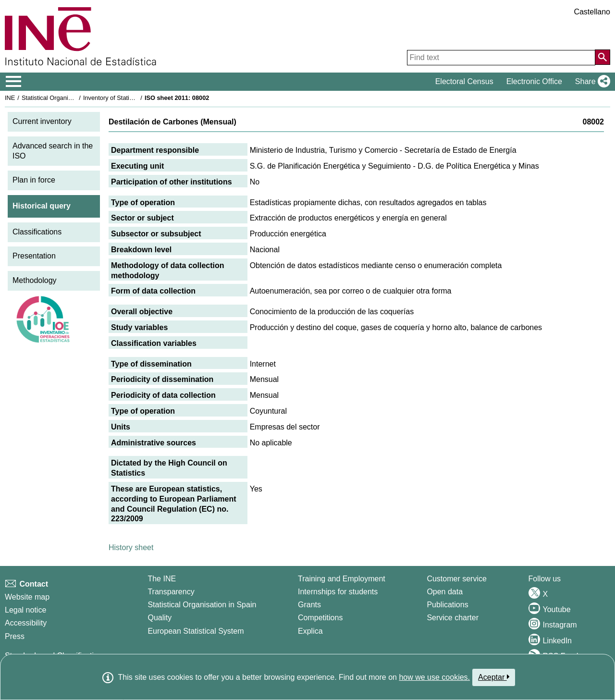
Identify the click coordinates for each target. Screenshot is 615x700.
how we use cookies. (434, 677)
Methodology (35, 280)
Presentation (34, 256)
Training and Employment (342, 579)
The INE (162, 579)
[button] (591, 82)
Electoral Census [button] (464, 81)
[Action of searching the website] (603, 57)
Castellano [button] (592, 12)
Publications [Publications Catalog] (447, 605)
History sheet (131, 547)
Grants (309, 605)
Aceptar (494, 677)
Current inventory (42, 121)
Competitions (320, 618)
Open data (445, 592)
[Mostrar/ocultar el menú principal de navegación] (14, 82)
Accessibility (26, 623)
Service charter (453, 618)
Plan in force (34, 180)
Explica (310, 631)
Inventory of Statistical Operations (129, 98)
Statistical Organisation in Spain (65, 98)
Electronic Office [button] (534, 81)
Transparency (171, 592)
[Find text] (501, 58)
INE (10, 98)
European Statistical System (196, 631)
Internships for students (338, 592)
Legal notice (25, 610)
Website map (27, 597)
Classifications (37, 232)
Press (15, 636)
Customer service (456, 579)
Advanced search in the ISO (53, 151)
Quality (160, 618)
